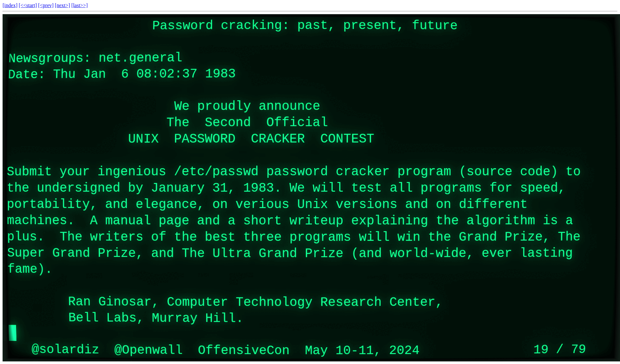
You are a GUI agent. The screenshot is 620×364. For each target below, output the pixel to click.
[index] (10, 5)
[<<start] (28, 5)
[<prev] (46, 5)
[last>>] (80, 5)
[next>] (63, 5)
